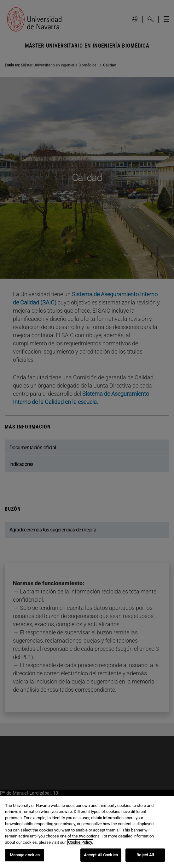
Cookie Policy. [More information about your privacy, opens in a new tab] (80, 842)
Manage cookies (25, 855)
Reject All (145, 855)
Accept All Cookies (101, 855)
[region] (87, 832)
